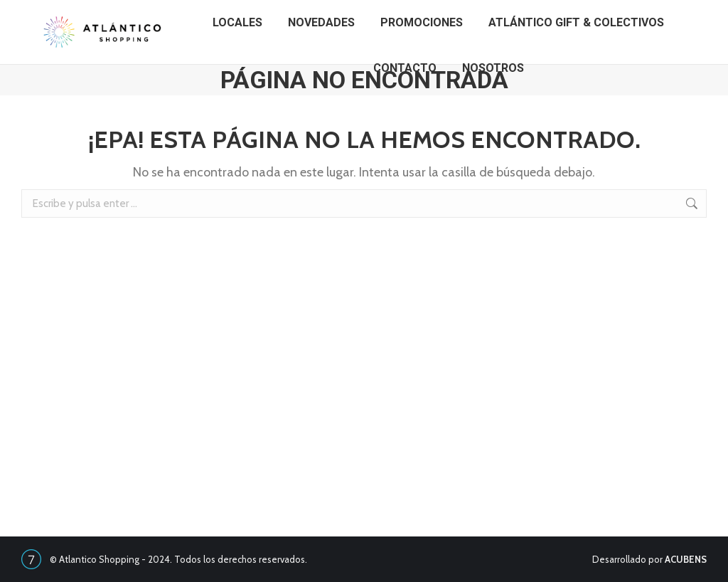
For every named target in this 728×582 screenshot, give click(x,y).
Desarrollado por (649, 559)
